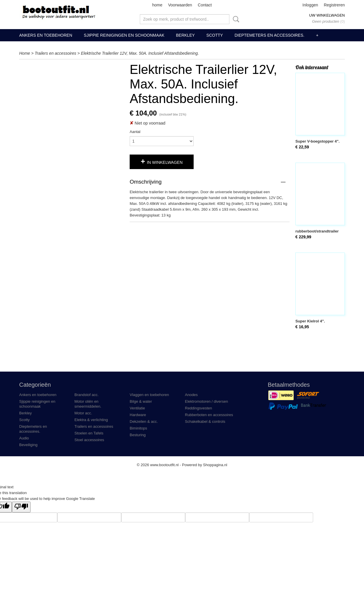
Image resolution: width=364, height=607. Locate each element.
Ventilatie (137, 408)
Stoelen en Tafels (89, 433)
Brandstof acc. (86, 395)
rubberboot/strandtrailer (317, 231)
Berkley (185, 35)
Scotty (215, 35)
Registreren (334, 5)
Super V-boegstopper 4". (317, 141)
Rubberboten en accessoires (209, 415)
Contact (205, 5)
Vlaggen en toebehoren (149, 395)
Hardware (138, 415)
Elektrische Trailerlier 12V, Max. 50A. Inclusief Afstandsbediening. (140, 53)
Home (25, 53)
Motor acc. (83, 413)
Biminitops (138, 428)
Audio (24, 438)
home (157, 5)
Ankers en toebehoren (46, 35)
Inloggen (310, 5)
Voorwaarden (180, 5)
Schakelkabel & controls (205, 421)
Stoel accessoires (89, 440)
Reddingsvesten (198, 408)
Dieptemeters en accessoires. (270, 35)
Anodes (191, 395)
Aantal (135, 132)
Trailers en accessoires (55, 53)
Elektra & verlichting (91, 420)
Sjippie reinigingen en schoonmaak (124, 35)
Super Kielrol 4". (310, 321)
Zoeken (235, 19)
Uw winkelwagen (327, 15)
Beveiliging (28, 445)
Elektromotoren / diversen (206, 401)
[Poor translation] (21, 507)
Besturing (138, 435)
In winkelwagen (165, 162)
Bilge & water (141, 401)
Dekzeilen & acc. (144, 421)
